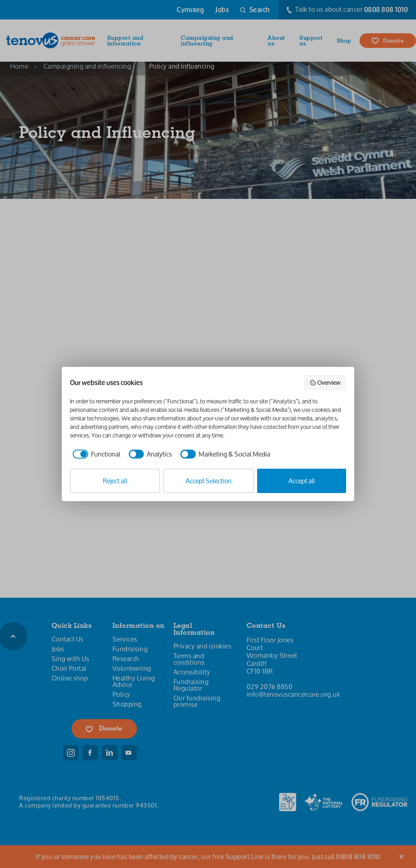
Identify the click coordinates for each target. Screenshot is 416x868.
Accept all (302, 481)
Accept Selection (209, 481)
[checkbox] (95, 454)
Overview (325, 382)
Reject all (115, 481)
